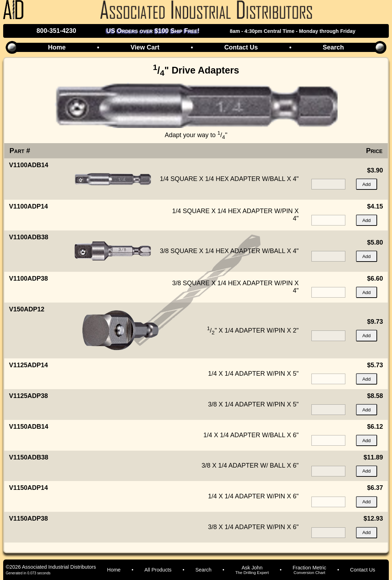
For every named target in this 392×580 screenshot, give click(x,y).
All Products (158, 570)
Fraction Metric (309, 570)
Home (57, 47)
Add (367, 184)
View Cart (145, 47)
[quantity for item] (328, 184)
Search (333, 47)
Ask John (252, 570)
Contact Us (241, 47)
